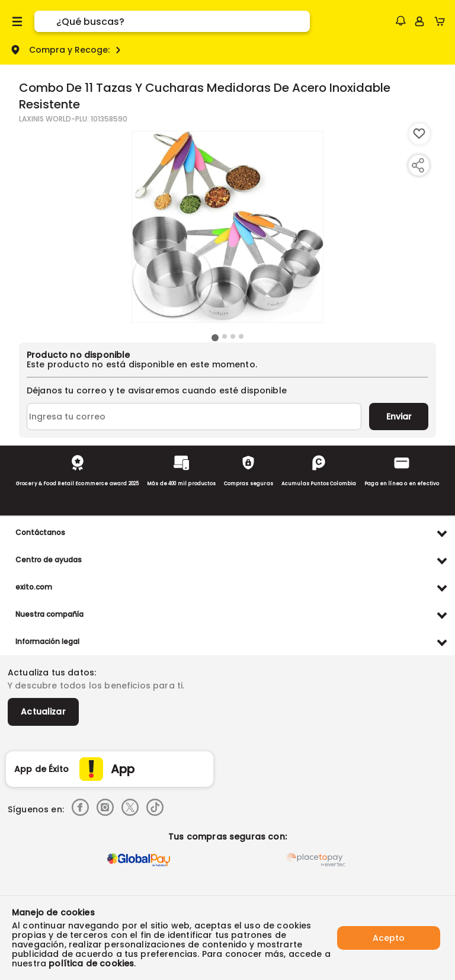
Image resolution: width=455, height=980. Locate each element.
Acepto (389, 938)
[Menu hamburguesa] (17, 21)
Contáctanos (40, 532)
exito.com (34, 587)
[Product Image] (227, 227)
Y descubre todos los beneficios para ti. (96, 686)
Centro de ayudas (49, 560)
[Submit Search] (45, 21)
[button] (400, 21)
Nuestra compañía (49, 614)
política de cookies (91, 963)
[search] (183, 21)
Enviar (399, 417)
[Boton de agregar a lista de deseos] (419, 134)
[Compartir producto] (418, 165)
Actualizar (43, 712)
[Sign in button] (419, 21)
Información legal (47, 641)
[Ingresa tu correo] (194, 417)
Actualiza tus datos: (52, 672)
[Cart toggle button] (442, 21)
